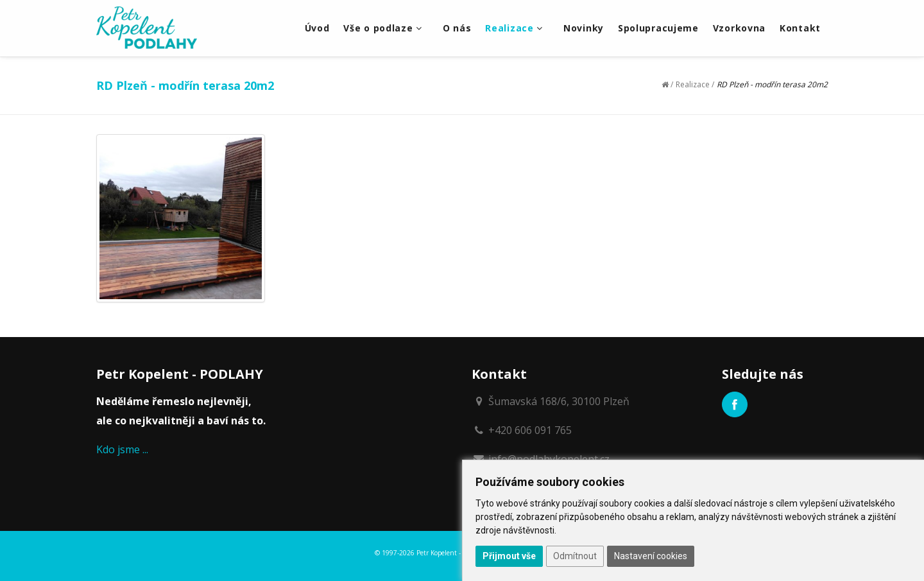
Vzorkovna (739, 28)
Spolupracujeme (658, 28)
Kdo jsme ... (122, 449)
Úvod (317, 28)
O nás (457, 28)
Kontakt (800, 28)
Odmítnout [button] (575, 556)
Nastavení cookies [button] (651, 556)
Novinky (584, 28)
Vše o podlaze (383, 28)
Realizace (514, 28)
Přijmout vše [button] (509, 556)
